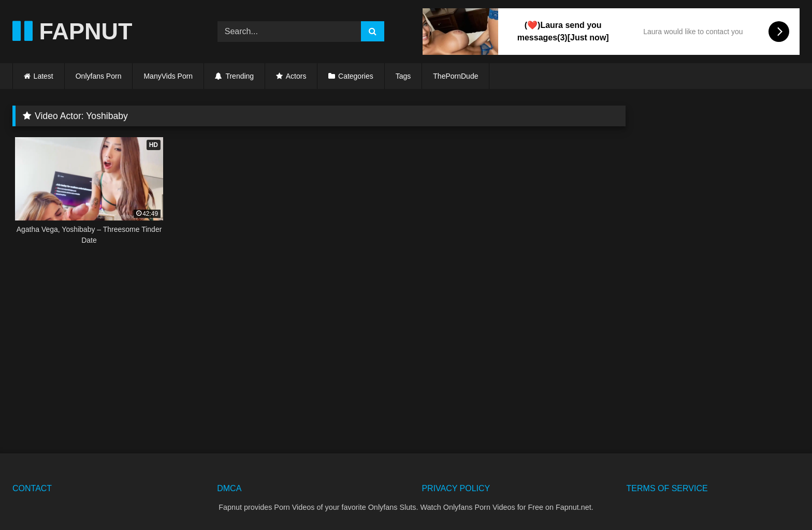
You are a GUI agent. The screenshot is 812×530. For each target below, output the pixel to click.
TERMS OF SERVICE (667, 488)
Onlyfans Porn (99, 76)
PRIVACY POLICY (456, 488)
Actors (296, 76)
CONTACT (32, 488)
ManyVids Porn (168, 76)
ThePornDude (455, 76)
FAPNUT (72, 31)
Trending (234, 76)
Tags (403, 76)
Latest (44, 76)
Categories (356, 76)
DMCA (229, 488)
